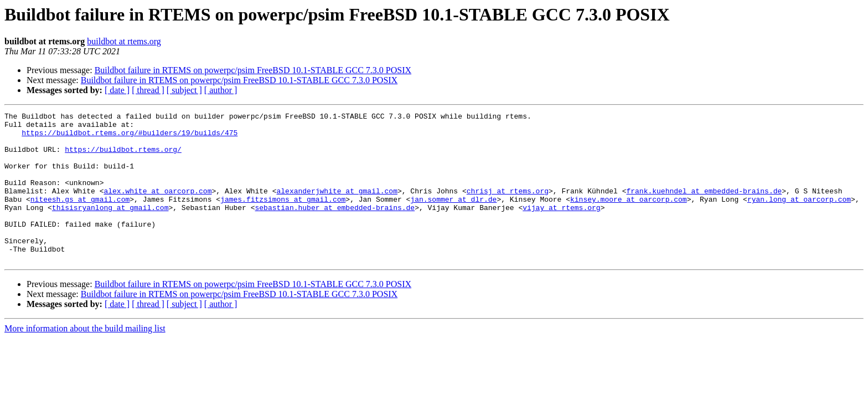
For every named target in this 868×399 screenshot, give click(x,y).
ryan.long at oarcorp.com (799, 217)
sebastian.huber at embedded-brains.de (335, 227)
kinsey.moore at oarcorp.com (629, 217)
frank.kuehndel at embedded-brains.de (704, 207)
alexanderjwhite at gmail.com (337, 207)
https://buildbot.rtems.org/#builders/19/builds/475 (130, 137)
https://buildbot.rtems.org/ (123, 157)
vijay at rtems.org (561, 227)
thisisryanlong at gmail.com (110, 227)
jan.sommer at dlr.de (453, 217)
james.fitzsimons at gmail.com (283, 217)
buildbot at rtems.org (124, 41)
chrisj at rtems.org (508, 207)
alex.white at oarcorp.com (157, 207)
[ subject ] (184, 90)
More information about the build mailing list (85, 358)
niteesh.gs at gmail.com (80, 217)
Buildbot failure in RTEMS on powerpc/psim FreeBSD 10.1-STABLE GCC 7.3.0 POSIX (253, 70)
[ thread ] (148, 90)
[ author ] (221, 90)
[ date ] (117, 90)
